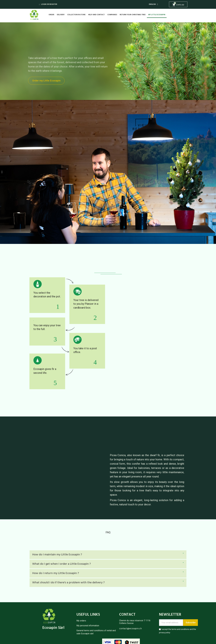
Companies (112, 15)
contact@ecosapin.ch (130, 629)
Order (51, 15)
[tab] (108, 555)
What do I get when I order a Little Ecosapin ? (62, 564)
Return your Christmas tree (133, 15)
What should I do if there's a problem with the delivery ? (68, 583)
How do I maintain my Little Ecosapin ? (57, 555)
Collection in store (76, 15)
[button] (47, 81)
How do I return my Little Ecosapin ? (56, 573)
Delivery (61, 15)
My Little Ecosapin (157, 15)
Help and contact (96, 15)
